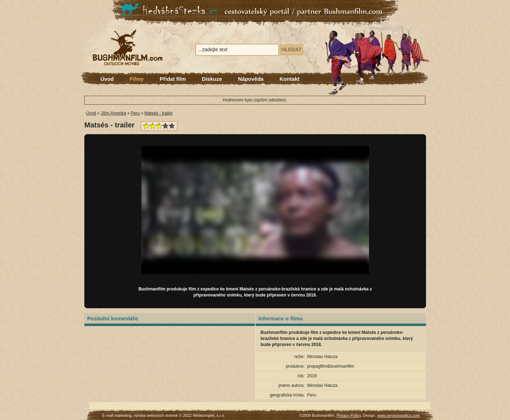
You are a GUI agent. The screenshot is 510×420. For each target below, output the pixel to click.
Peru (135, 113)
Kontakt (289, 79)
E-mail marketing (117, 415)
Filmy (137, 79)
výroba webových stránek (156, 415)
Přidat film (173, 79)
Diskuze (212, 79)
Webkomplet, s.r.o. (209, 415)
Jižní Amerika (113, 113)
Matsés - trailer (159, 113)
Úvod (107, 79)
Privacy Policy (349, 415)
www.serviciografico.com (399, 415)
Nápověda (251, 79)
